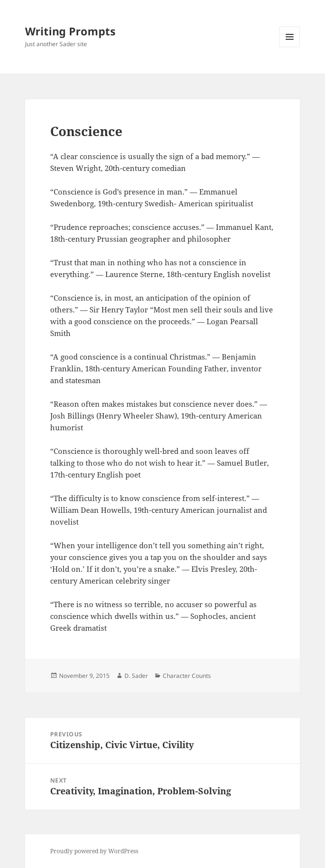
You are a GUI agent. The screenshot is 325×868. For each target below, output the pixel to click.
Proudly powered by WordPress (94, 851)
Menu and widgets (290, 47)
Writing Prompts (70, 31)
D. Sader (136, 676)
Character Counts (187, 676)
